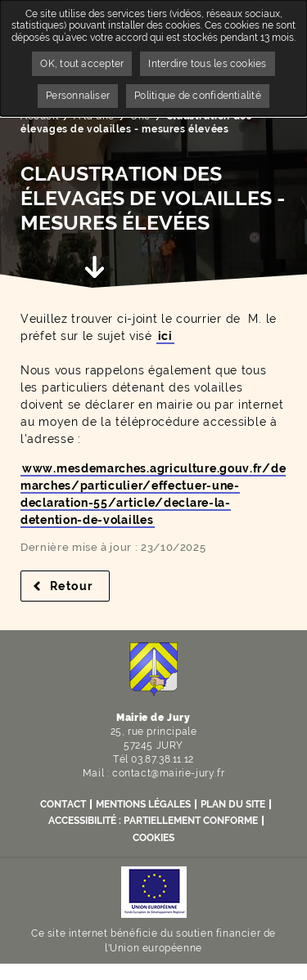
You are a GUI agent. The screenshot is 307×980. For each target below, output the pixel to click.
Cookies (153, 838)
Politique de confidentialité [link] (198, 96)
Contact (63, 804)
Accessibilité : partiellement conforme (153, 821)
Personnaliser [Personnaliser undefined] (78, 96)
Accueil (39, 116)
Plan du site (233, 804)
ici (165, 336)
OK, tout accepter (82, 64)
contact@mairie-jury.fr (168, 773)
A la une (94, 116)
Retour (80, 586)
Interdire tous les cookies (207, 64)
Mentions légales (143, 804)
